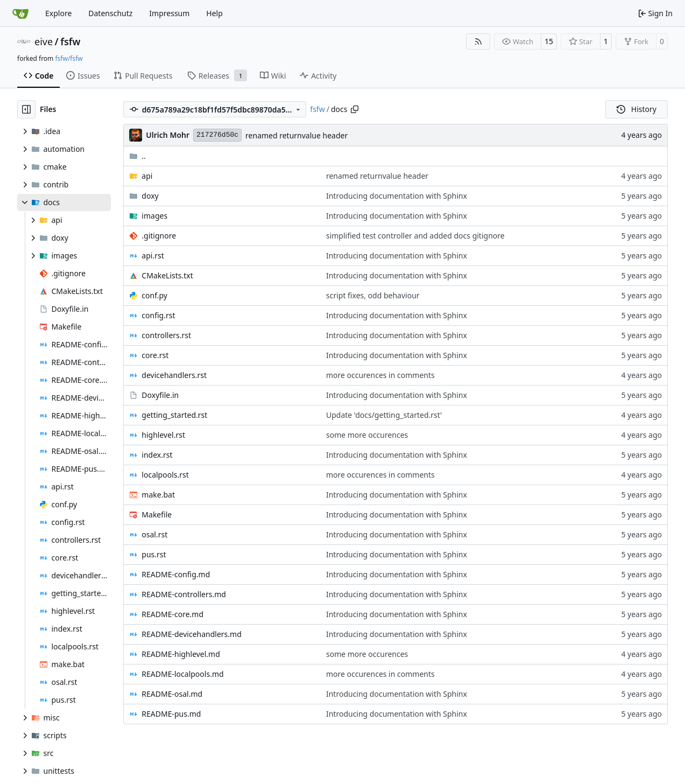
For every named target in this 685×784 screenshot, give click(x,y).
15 (549, 41)
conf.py (154, 295)
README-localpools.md (182, 674)
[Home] (20, 13)
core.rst (155, 355)
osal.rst (154, 534)
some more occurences (367, 435)
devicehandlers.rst (174, 375)
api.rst (153, 255)
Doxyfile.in (160, 395)
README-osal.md (172, 694)
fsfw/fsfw (69, 58)
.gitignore (159, 236)
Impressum (169, 13)
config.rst (158, 315)
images (154, 216)
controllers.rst (166, 335)
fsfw (70, 41)
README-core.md (172, 614)
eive (44, 41)
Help (214, 13)
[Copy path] (355, 109)
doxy (150, 196)
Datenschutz (110, 13)
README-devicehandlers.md (191, 634)
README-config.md (176, 574)
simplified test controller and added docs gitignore (415, 236)
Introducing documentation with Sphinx (397, 196)
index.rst (157, 455)
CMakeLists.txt (167, 275)
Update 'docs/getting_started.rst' (384, 415)
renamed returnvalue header (296, 135)
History (637, 109)
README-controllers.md (184, 594)
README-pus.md (171, 714)
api (147, 176)
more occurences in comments (380, 375)
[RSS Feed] (478, 41)
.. (137, 156)
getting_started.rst (174, 415)
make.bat (158, 495)
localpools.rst (165, 475)
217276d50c (217, 135)
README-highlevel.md (181, 654)
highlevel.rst (163, 435)
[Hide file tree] (26, 109)
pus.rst (154, 554)
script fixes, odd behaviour (373, 295)
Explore (58, 13)
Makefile (157, 514)
